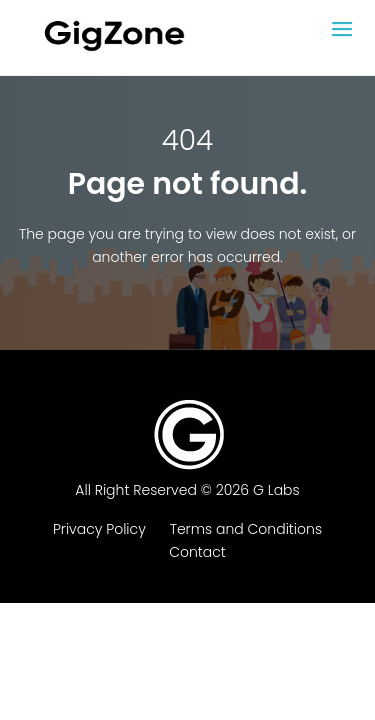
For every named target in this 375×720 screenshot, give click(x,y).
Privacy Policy (99, 529)
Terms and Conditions (246, 529)
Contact (197, 552)
